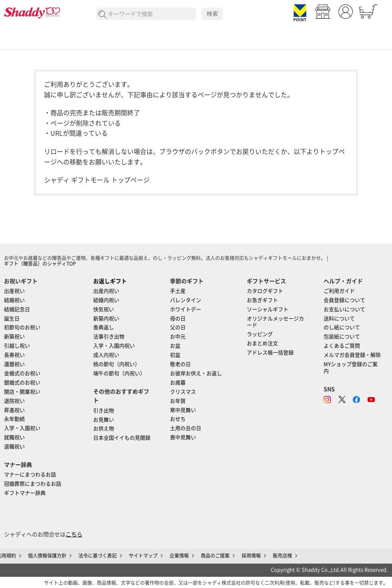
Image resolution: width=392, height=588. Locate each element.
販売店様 (282, 556)
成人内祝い (106, 355)
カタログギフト (265, 291)
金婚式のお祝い (22, 373)
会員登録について (344, 300)
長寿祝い (14, 355)
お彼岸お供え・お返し (196, 373)
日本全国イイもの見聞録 (122, 438)
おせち (178, 419)
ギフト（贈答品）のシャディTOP (40, 264)
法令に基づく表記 (98, 556)
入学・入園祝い (22, 428)
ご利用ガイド (339, 291)
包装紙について (342, 337)
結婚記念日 (17, 309)
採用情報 (251, 556)
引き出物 (104, 411)
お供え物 (104, 429)
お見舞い (104, 420)
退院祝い (14, 401)
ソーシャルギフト (268, 309)
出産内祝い (106, 291)
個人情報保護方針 (47, 556)
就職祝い (14, 437)
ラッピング (260, 334)
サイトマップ (143, 556)
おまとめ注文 (262, 343)
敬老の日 (180, 364)
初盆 (175, 355)
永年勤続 (14, 419)
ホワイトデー (186, 309)
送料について (339, 319)
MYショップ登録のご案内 (351, 368)
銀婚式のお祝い (22, 383)
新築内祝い (106, 319)
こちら (74, 534)
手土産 (178, 291)
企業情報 (179, 556)
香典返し (104, 327)
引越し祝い (17, 346)
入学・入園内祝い (114, 346)
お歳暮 (178, 383)
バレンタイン (186, 300)
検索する (103, 15)
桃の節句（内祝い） (117, 364)
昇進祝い (14, 410)
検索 (212, 14)
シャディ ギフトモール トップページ (97, 180)
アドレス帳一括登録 (270, 353)
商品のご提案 (215, 556)
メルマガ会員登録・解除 (352, 355)
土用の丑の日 (186, 428)
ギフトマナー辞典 (25, 493)
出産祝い (14, 291)
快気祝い (104, 309)
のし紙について (342, 327)
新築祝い (14, 337)
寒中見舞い (183, 410)
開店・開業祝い (22, 392)
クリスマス (183, 392)
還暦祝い (14, 364)
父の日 (178, 327)
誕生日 (12, 319)
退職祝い (14, 447)
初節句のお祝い (22, 327)
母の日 (178, 319)
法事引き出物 (109, 337)
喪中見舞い (183, 437)
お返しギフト (110, 281)
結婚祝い (14, 300)
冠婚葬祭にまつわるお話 (33, 484)
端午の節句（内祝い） (119, 373)
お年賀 (178, 401)
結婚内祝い (106, 300)
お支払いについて (344, 309)
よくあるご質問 (342, 346)
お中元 (178, 337)
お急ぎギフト (262, 300)
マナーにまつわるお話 (30, 475)
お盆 (175, 346)
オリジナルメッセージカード (275, 322)
